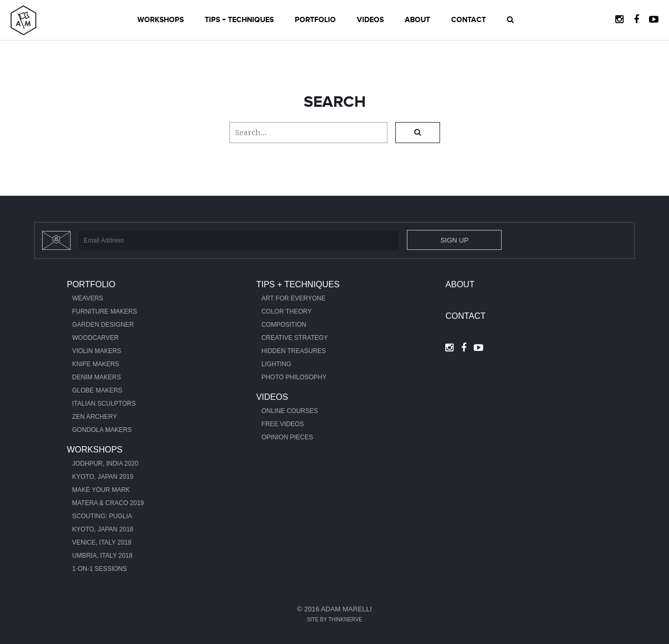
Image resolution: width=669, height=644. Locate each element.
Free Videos (283, 424)
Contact (468, 20)
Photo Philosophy (294, 377)
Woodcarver (95, 338)
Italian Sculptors (104, 404)
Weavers (88, 298)
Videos (370, 20)
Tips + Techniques (239, 20)
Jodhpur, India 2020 (105, 464)
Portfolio (315, 20)
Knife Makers (96, 364)
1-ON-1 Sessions (99, 569)
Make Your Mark (101, 490)
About (417, 20)
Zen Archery (94, 417)
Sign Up (455, 240)
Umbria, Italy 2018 (102, 556)
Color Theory (287, 311)
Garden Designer (103, 325)
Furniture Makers (104, 311)
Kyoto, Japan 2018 (103, 529)
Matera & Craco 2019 (108, 503)
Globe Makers (97, 390)
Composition (284, 325)
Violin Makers (97, 351)
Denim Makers (97, 377)
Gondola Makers (102, 430)
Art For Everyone (294, 298)
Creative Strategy (295, 338)
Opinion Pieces (287, 437)
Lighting (277, 364)
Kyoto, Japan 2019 (103, 477)
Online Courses (290, 411)
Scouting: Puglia (102, 516)
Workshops (161, 20)
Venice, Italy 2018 (102, 542)
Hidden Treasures (294, 351)
